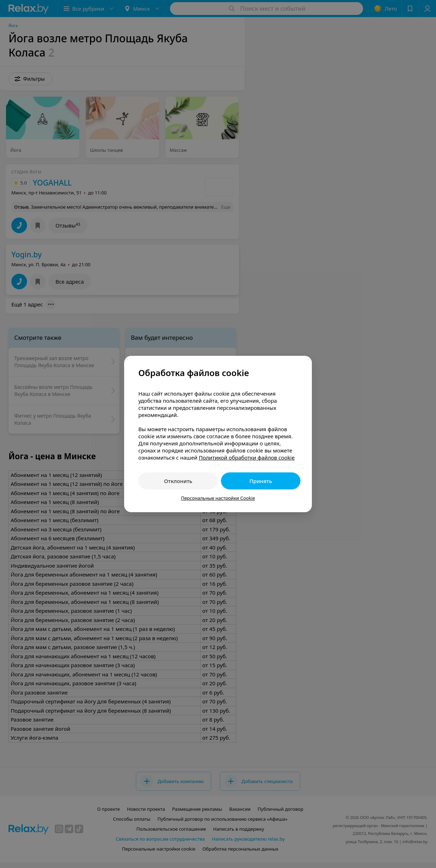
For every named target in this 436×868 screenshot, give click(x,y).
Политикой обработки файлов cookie (247, 457)
